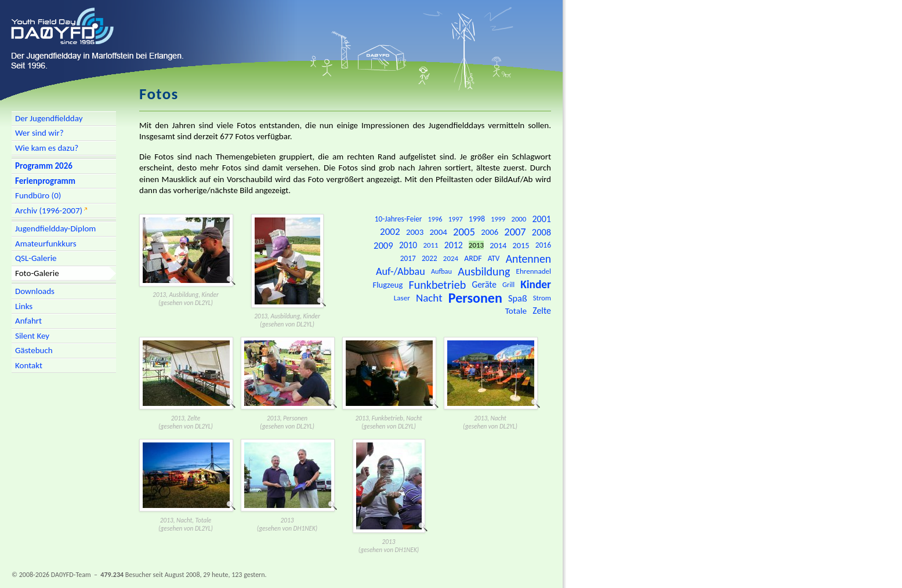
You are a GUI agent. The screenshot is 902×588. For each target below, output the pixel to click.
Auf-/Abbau (401, 271)
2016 (543, 245)
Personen (475, 298)
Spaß (518, 298)
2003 (415, 232)
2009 (383, 245)
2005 (464, 232)
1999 (498, 219)
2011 (430, 245)
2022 (430, 258)
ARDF (473, 258)
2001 (541, 219)
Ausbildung (484, 271)
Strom (542, 298)
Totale (516, 311)
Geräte (484, 284)
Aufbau (441, 271)
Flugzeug (388, 285)
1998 (477, 219)
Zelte (542, 311)
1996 (435, 219)
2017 (408, 258)
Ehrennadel (534, 271)
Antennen (528, 259)
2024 (451, 258)
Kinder (536, 284)
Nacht (429, 298)
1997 (456, 219)
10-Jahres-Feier (399, 219)
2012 (454, 245)
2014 (498, 245)
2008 (541, 232)
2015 (521, 245)
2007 (515, 232)
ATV (494, 258)
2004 (439, 232)
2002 (390, 232)
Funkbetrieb (437, 285)
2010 (408, 245)
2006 (490, 232)
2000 (519, 219)
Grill (508, 284)
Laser (402, 298)
